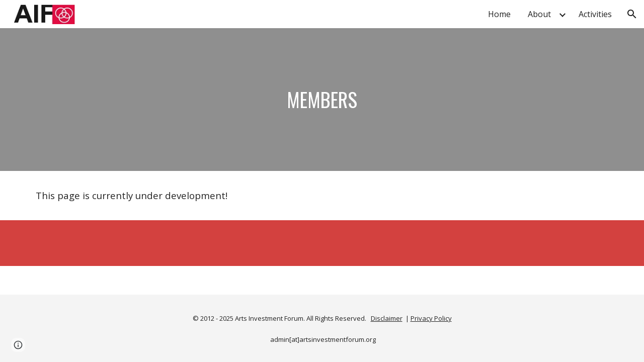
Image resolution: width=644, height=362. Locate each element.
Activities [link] (595, 14)
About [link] (539, 14)
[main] (322, 100)
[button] (632, 14)
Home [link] (499, 14)
